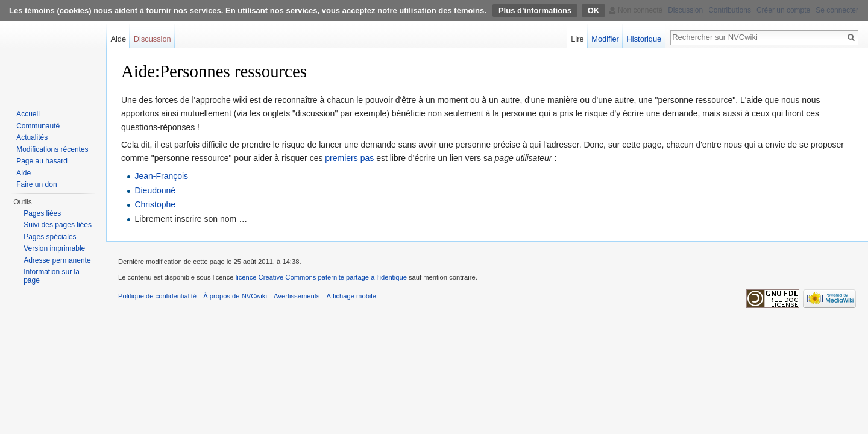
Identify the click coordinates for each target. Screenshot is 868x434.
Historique (644, 39)
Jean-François (161, 176)
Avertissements (297, 296)
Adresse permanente (57, 260)
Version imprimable (54, 248)
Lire (577, 39)
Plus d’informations (535, 11)
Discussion (153, 39)
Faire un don (36, 184)
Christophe (155, 204)
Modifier (605, 39)
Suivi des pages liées (58, 225)
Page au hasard (42, 161)
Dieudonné (155, 190)
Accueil (28, 114)
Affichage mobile (352, 296)
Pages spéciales (50, 237)
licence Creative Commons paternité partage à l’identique (321, 277)
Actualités (32, 137)
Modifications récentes (52, 149)
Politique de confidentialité (157, 296)
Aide (118, 39)
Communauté (38, 126)
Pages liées (42, 213)
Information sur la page (52, 276)
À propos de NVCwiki (235, 296)
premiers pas (349, 158)
